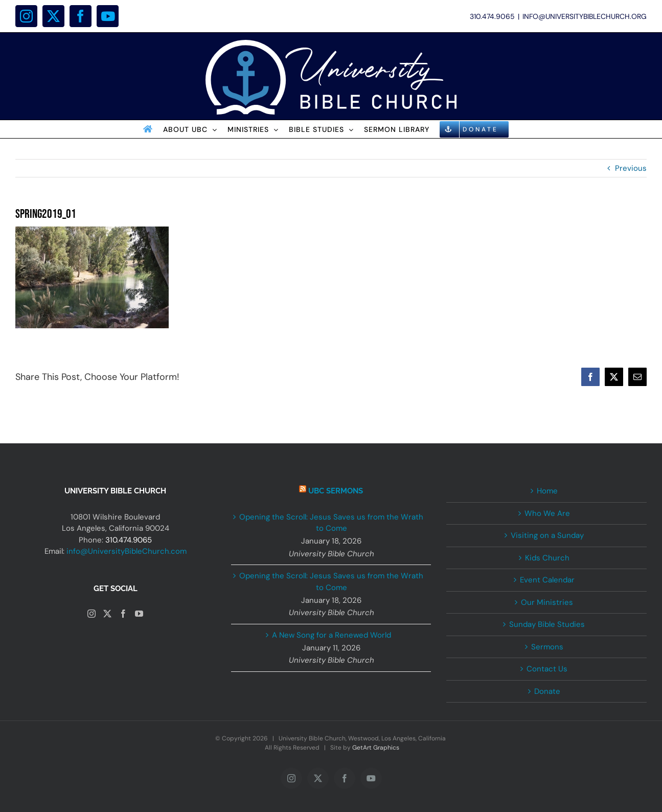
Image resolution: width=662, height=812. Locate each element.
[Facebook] (123, 614)
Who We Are (547, 513)
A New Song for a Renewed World (332, 635)
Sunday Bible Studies (547, 624)
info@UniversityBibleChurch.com (127, 551)
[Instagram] (92, 614)
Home (547, 491)
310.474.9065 (129, 540)
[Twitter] (107, 614)
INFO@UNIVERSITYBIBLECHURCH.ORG (585, 16)
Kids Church (547, 558)
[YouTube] (139, 614)
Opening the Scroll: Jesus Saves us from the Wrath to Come (331, 523)
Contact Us (547, 669)
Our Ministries (547, 602)
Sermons (547, 647)
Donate (547, 691)
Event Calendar (547, 580)
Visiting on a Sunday (547, 535)
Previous (631, 168)
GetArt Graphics (376, 748)
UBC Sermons (336, 491)
